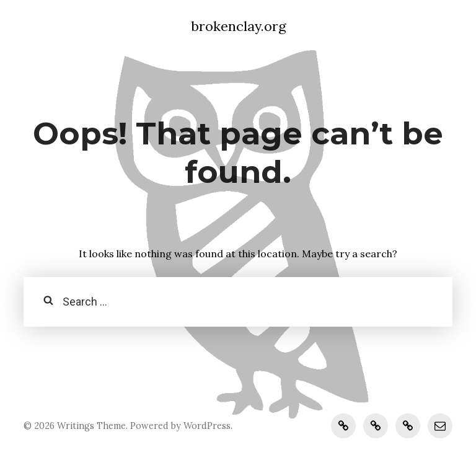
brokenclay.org (238, 26)
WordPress (207, 426)
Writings (76, 426)
